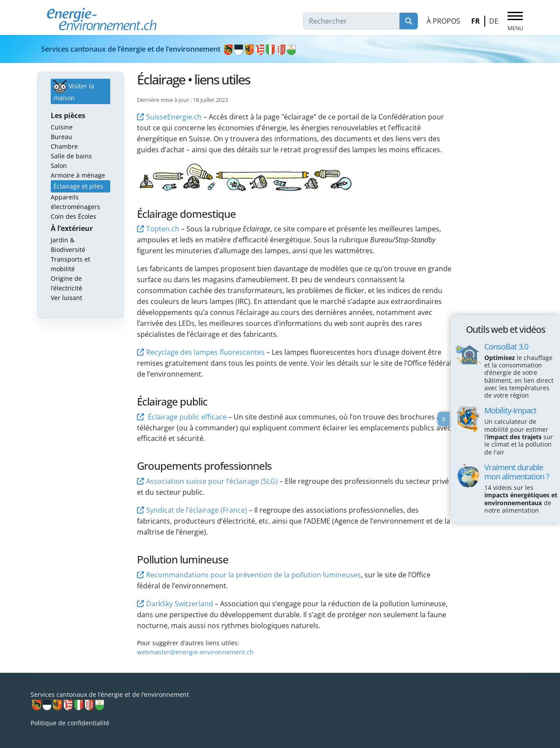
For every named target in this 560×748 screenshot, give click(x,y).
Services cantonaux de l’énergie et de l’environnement (169, 49)
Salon (59, 166)
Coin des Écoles (73, 216)
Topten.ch (163, 229)
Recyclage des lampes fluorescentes (205, 352)
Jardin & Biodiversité (68, 245)
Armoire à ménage (78, 175)
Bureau (61, 137)
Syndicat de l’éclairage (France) (197, 510)
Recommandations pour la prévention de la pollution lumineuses (254, 575)
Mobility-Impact (510, 410)
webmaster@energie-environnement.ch (195, 652)
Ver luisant (66, 298)
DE (494, 21)
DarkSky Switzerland (180, 604)
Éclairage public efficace (186, 417)
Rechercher (409, 21)
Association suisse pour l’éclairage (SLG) (212, 481)
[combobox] (352, 21)
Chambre (64, 146)
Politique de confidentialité (70, 723)
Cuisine (62, 127)
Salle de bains (71, 156)
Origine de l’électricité (66, 283)
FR (476, 21)
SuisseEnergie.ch (174, 117)
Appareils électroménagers (75, 202)
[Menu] (515, 21)
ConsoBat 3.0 (506, 346)
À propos (443, 21)
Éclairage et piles (78, 186)
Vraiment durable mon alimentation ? (517, 472)
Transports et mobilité (70, 264)
